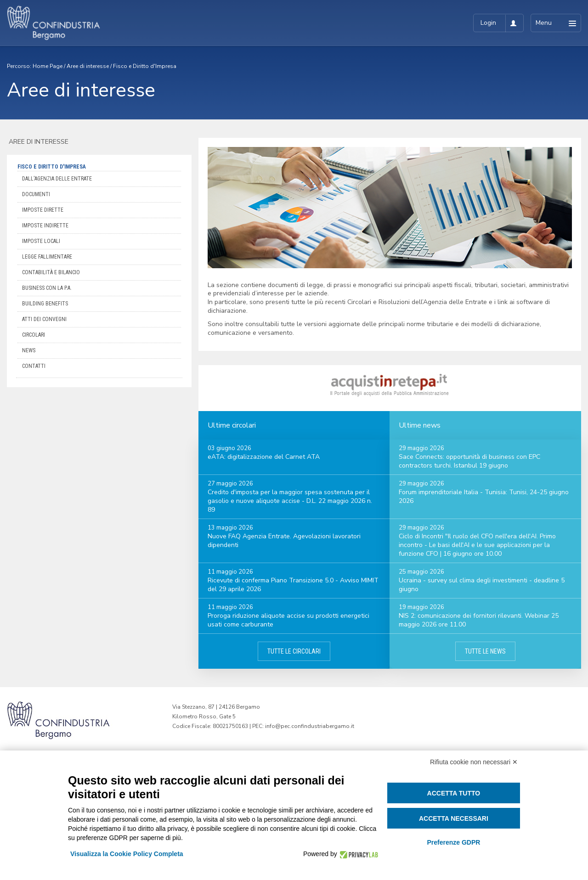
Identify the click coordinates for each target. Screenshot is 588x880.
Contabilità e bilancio (51, 272)
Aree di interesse (88, 66)
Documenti (36, 194)
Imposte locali (41, 241)
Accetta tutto (454, 793)
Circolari (34, 335)
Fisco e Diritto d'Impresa (145, 66)
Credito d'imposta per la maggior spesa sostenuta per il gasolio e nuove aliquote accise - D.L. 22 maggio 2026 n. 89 (290, 501)
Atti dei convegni (44, 319)
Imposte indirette (45, 226)
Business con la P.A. (47, 288)
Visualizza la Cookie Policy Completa (127, 854)
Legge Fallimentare (47, 257)
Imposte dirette (43, 210)
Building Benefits (45, 304)
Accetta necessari (454, 818)
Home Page (48, 66)
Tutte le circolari (294, 651)
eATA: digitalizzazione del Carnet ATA (264, 457)
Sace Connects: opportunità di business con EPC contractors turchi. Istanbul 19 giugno (469, 461)
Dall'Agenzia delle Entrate (57, 179)
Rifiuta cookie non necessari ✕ (474, 762)
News (29, 350)
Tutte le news (485, 651)
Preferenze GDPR (453, 842)
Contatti (34, 366)
